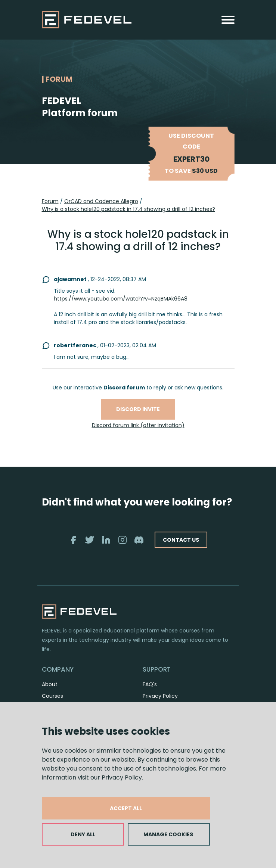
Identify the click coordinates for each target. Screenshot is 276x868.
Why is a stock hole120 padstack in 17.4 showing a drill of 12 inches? (128, 209)
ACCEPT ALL (126, 808)
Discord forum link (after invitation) (138, 425)
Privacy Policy (122, 777)
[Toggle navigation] (228, 20)
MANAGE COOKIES (168, 834)
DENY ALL (83, 834)
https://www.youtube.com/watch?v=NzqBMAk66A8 (121, 299)
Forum (50, 201)
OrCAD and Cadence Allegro (101, 201)
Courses (52, 696)
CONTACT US (181, 540)
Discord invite (138, 409)
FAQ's (150, 684)
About (50, 684)
